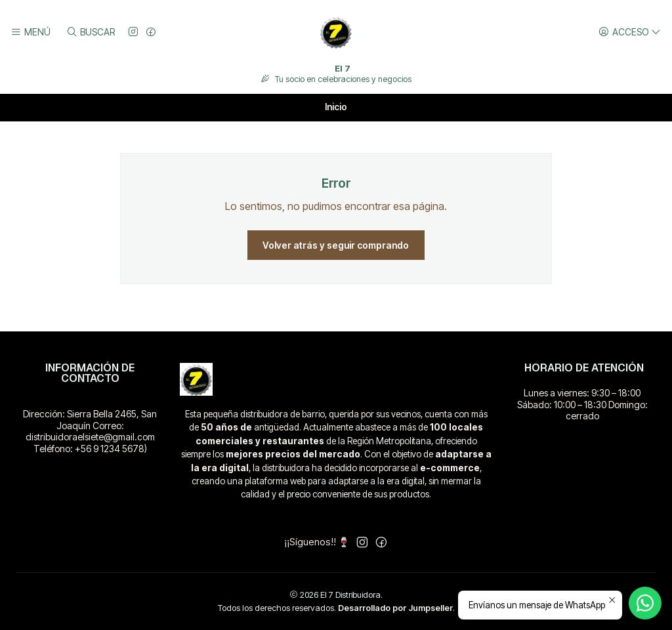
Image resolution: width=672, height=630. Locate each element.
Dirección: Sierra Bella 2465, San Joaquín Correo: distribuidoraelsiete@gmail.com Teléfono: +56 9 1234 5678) (90, 431)
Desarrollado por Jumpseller (395, 608)
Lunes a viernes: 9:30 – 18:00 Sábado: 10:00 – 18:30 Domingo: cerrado (582, 404)
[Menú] (31, 32)
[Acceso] (630, 32)
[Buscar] (90, 32)
